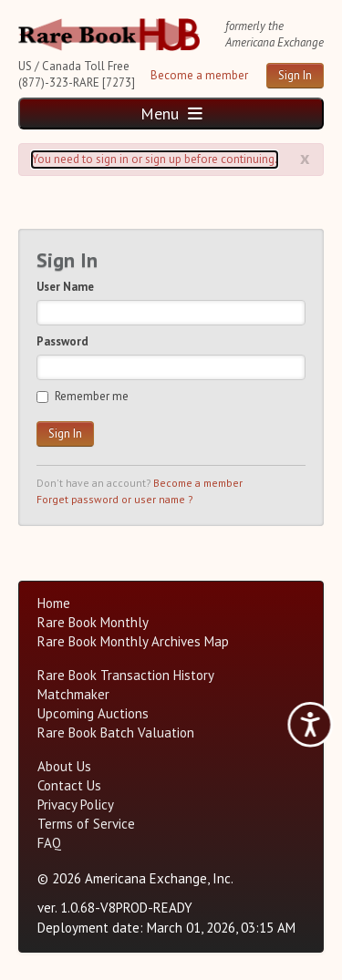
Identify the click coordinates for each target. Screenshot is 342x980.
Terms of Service (86, 824)
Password (62, 341)
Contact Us (69, 785)
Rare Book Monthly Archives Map (133, 641)
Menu (171, 113)
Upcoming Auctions (93, 713)
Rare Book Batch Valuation (116, 732)
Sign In (295, 75)
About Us (64, 766)
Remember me (83, 396)
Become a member (199, 75)
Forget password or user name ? (114, 499)
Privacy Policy (76, 805)
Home (54, 603)
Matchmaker (73, 694)
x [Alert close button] (305, 158)
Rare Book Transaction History (126, 675)
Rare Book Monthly (93, 622)
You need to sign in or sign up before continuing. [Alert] (155, 159)
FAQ (49, 843)
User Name (65, 287)
